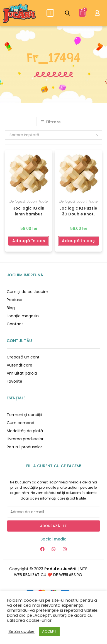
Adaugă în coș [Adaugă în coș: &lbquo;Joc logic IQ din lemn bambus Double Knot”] (29, 241)
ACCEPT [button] (49, 631)
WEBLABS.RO (71, 575)
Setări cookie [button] (21, 631)
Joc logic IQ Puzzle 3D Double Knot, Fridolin (78, 211)
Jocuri (32, 201)
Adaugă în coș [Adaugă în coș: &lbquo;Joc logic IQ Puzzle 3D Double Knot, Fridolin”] (78, 241)
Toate (43, 201)
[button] (50, 13)
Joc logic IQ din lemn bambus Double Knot (29, 211)
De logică (17, 201)
